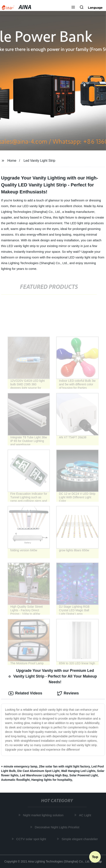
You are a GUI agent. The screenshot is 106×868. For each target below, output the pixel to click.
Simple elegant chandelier (80, 839)
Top (95, 857)
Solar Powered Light (83, 775)
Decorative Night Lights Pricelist (58, 827)
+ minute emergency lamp (19, 766)
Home (12, 161)
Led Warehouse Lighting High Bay (44, 775)
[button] (73, 8)
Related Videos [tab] (25, 693)
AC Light (86, 815)
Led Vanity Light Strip (39, 161)
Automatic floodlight (15, 780)
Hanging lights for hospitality (52, 780)
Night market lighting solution (44, 815)
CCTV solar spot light (32, 839)
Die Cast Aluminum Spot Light (38, 771)
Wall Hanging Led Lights (78, 771)
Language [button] (95, 8)
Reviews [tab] (68, 693)
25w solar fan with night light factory (64, 766)
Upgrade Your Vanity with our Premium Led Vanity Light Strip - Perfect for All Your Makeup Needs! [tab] (53, 676)
